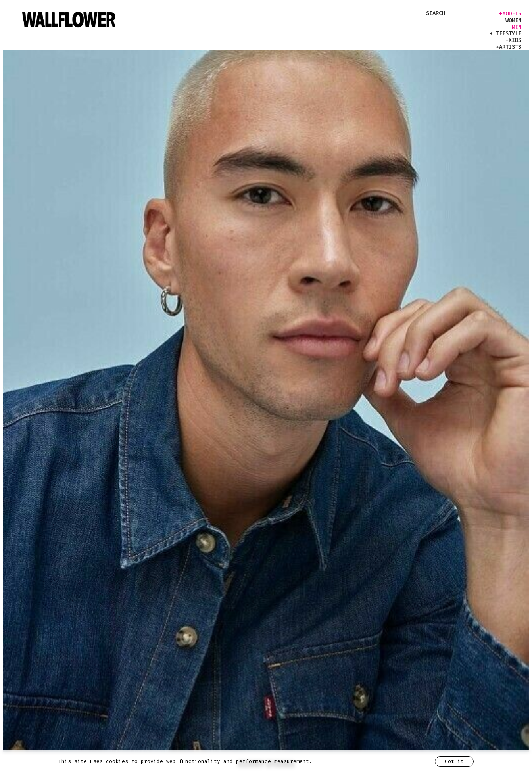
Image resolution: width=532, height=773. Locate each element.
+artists (509, 47)
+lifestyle (505, 34)
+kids (513, 40)
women (513, 21)
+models (510, 14)
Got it (454, 761)
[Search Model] (392, 14)
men (517, 27)
